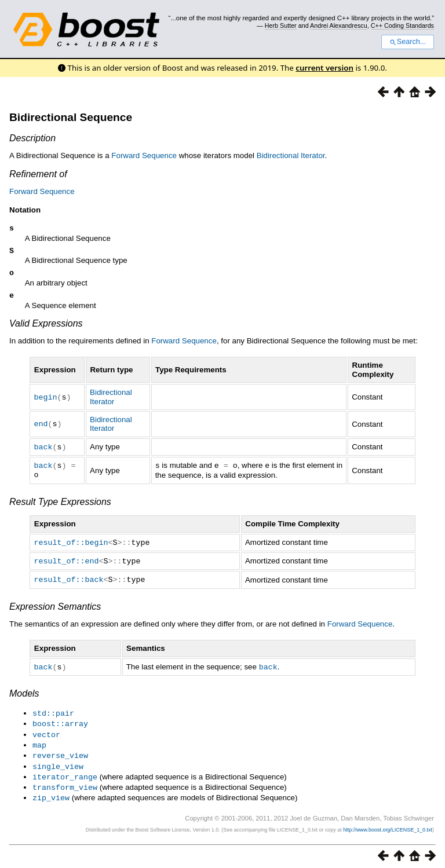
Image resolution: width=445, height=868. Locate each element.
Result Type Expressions (60, 505)
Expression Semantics (55, 608)
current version (324, 68)
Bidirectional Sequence (71, 117)
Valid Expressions (46, 328)
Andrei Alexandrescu (339, 25)
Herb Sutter (281, 25)
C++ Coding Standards (402, 25)
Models (24, 694)
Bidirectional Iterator (291, 155)
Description (32, 138)
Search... (408, 42)
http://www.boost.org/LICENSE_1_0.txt (388, 825)
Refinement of (38, 174)
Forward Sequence (144, 155)
